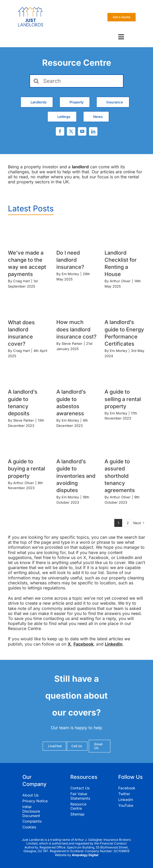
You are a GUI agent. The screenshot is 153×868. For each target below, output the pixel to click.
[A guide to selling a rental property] (125, 373)
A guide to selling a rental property (123, 399)
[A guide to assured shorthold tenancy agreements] (125, 442)
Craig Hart (21, 281)
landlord (80, 167)
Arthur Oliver (120, 281)
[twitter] (71, 131)
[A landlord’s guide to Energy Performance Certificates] (125, 303)
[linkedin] (93, 131)
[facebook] (60, 131)
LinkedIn (114, 644)
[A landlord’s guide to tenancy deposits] (28, 373)
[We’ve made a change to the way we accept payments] (28, 234)
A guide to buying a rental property (26, 469)
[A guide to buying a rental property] (28, 442)
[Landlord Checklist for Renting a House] (125, 234)
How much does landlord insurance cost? (76, 329)
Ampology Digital (85, 855)
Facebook (83, 644)
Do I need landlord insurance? (70, 260)
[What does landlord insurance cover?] (28, 303)
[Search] (76, 81)
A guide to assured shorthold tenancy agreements (120, 476)
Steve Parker (72, 344)
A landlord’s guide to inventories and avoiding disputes (76, 476)
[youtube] (82, 131)
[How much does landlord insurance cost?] (77, 303)
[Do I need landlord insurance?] (77, 234)
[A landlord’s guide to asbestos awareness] (77, 373)
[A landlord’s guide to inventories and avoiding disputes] (77, 442)
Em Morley (70, 274)
